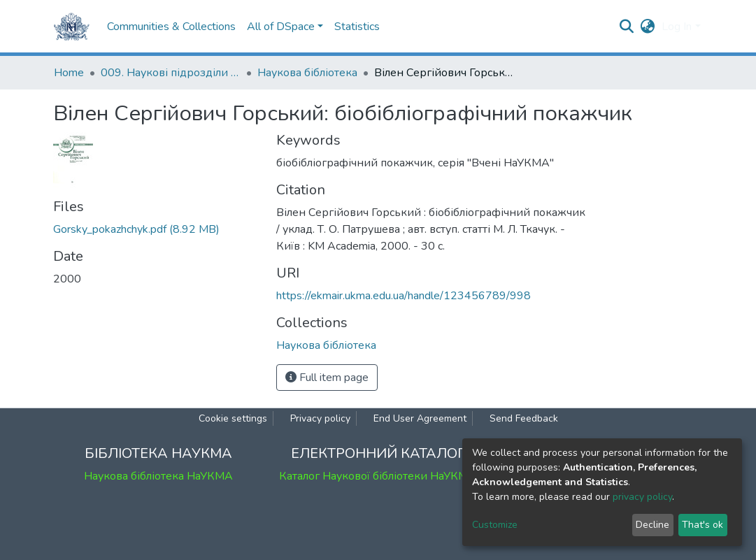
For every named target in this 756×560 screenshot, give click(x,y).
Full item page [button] (327, 378)
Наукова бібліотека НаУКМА (158, 476)
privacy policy (642, 497)
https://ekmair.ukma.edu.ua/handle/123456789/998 (404, 296)
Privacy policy (320, 418)
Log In (677, 27)
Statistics (357, 27)
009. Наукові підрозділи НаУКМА (171, 73)
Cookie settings (233, 418)
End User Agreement (420, 418)
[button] (647, 27)
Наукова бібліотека (307, 73)
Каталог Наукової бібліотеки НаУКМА (378, 476)
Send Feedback (524, 418)
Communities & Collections (171, 27)
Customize (495, 525)
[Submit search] (626, 27)
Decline (652, 525)
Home (69, 73)
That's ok (702, 525)
